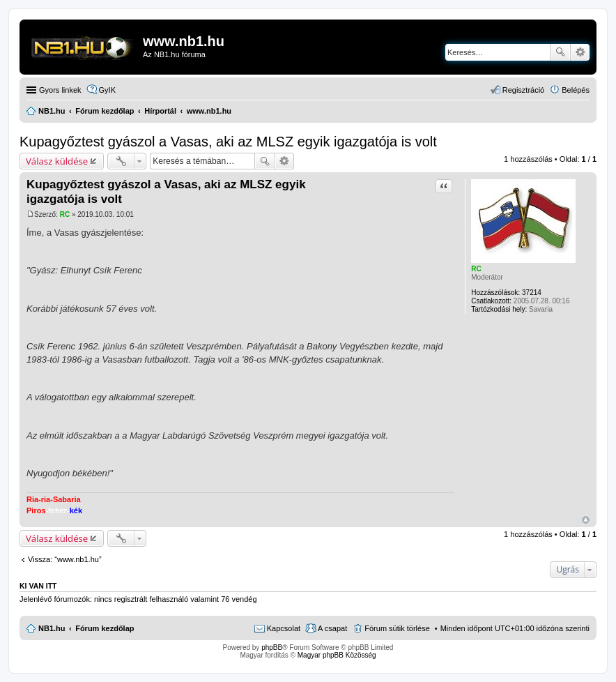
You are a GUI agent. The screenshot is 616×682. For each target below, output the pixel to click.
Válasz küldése (57, 161)
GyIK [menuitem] (107, 90)
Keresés (560, 52)
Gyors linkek (60, 90)
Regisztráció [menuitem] (524, 90)
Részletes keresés (580, 52)
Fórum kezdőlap (105, 628)
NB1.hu (52, 628)
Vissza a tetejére (586, 520)
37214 (532, 293)
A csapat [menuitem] (332, 628)
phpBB (272, 647)
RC (476, 269)
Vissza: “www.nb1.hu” (65, 559)
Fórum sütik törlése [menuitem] (397, 628)
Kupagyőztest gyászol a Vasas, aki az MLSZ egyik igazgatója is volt (228, 142)
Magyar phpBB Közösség (337, 655)
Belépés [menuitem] (576, 90)
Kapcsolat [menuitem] (284, 628)
